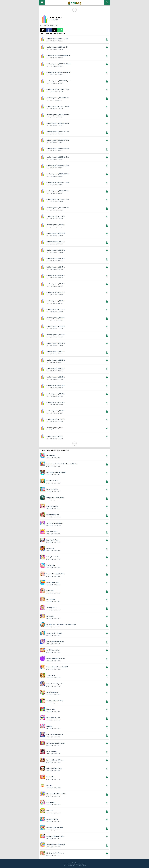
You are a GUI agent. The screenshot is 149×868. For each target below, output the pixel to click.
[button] (43, 30)
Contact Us (66, 865)
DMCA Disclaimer (81, 865)
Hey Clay (55, 20)
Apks (42, 25)
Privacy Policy (73, 865)
